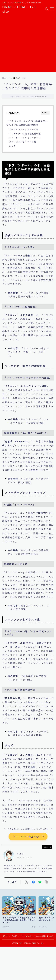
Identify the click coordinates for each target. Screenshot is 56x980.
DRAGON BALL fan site (19, 9)
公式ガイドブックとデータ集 (24, 129)
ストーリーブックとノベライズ (25, 138)
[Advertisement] (28, 44)
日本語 (17, 78)
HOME (5, 936)
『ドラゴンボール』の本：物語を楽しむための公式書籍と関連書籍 (27, 123)
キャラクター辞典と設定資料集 (25, 134)
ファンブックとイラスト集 (23, 142)
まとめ (12, 146)
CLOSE (45, 113)
